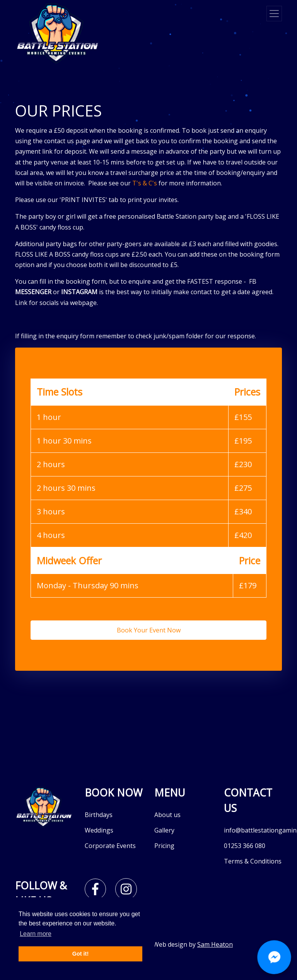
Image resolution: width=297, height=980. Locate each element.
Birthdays (99, 815)
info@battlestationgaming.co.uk (253, 830)
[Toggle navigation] (274, 14)
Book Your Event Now (149, 630)
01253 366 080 (245, 846)
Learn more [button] (36, 934)
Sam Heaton (215, 944)
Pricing (164, 846)
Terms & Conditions (253, 861)
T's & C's (145, 183)
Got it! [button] (80, 954)
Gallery (164, 830)
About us (167, 815)
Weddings (99, 830)
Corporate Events (110, 846)
